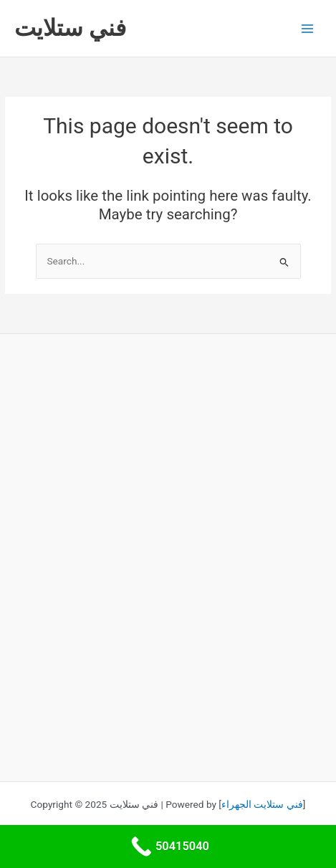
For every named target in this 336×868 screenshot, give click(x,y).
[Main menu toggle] (308, 28)
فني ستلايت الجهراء (262, 804)
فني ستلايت (70, 28)
